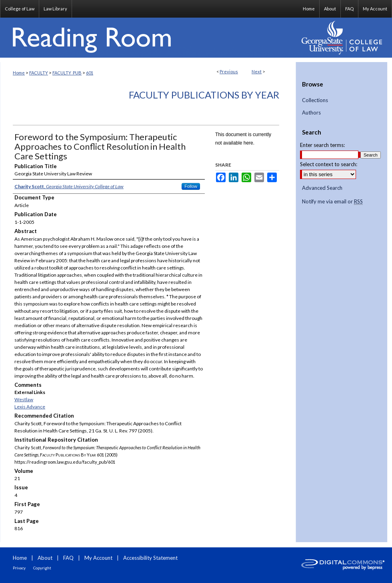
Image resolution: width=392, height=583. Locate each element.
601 (90, 73)
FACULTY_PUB (67, 73)
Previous (229, 71)
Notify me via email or (332, 202)
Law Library (55, 9)
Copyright (42, 568)
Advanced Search (322, 188)
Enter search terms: (322, 145)
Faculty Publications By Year (204, 95)
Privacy (19, 568)
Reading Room (148, 38)
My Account (98, 558)
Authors (311, 113)
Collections (315, 100)
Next (257, 71)
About (45, 558)
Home (19, 73)
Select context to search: (329, 164)
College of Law (20, 9)
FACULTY (39, 73)
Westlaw (24, 399)
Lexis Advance (30, 407)
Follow (191, 186)
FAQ (68, 558)
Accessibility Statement (150, 558)
